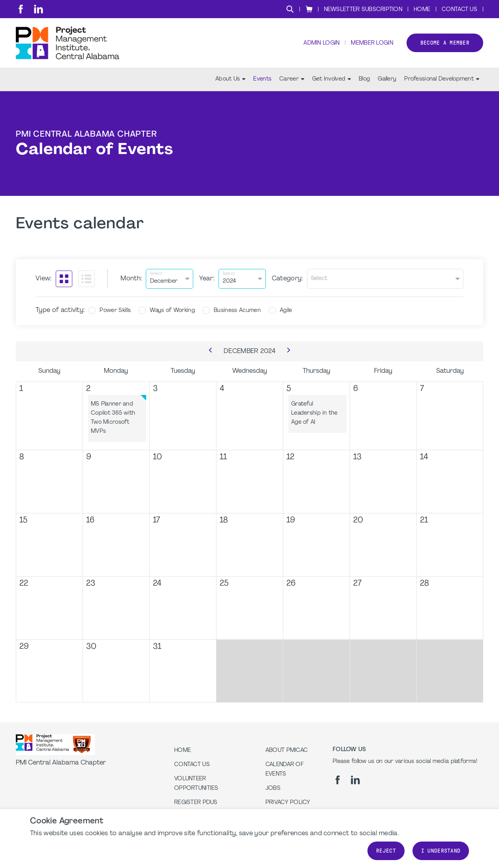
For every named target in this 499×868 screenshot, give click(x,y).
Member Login (372, 44)
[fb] (21, 9)
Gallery (387, 79)
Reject (386, 851)
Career (292, 79)
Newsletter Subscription (363, 10)
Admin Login (321, 44)
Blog (364, 79)
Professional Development (442, 79)
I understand (441, 851)
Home (422, 10)
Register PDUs (196, 803)
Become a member (445, 43)
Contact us (192, 765)
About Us (230, 79)
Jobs (273, 788)
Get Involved (331, 79)
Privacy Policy (288, 803)
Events (262, 79)
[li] (39, 9)
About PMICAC (287, 751)
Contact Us (459, 10)
